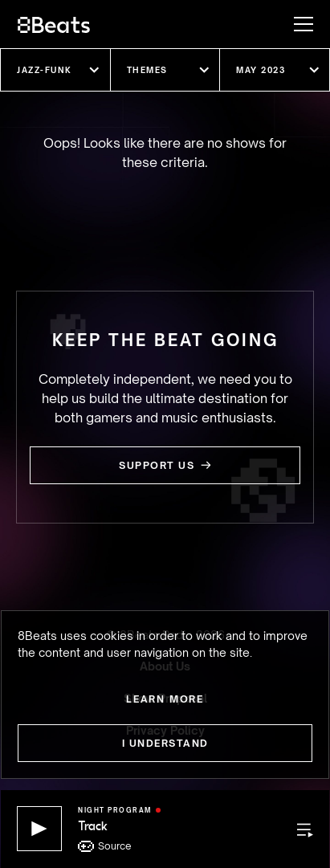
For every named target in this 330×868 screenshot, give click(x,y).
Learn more (165, 699)
